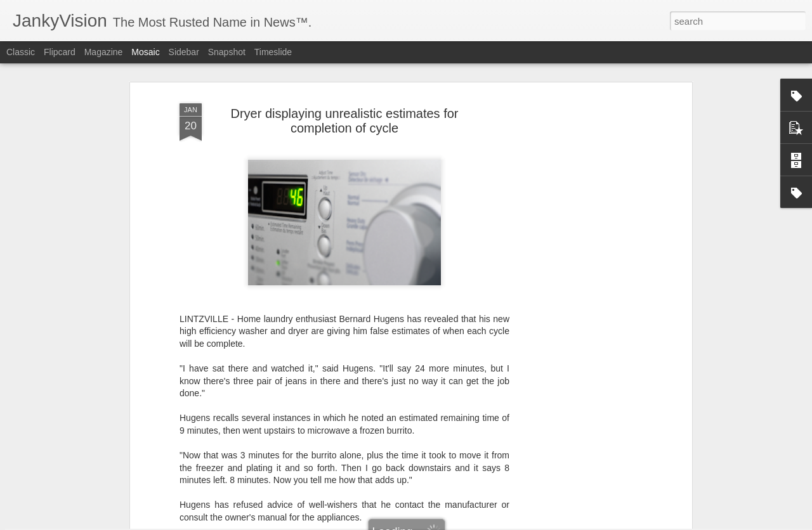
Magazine (104, 52)
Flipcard (60, 52)
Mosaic (145, 52)
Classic (21, 52)
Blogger (446, 523)
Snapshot (227, 52)
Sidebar (184, 52)
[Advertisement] (579, 262)
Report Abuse (483, 523)
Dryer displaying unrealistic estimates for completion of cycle (344, 86)
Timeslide (273, 52)
